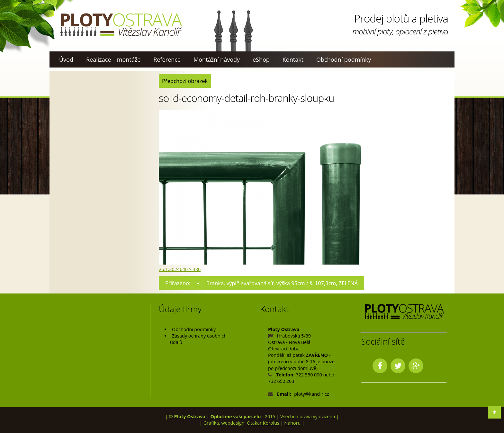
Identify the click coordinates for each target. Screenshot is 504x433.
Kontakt (293, 59)
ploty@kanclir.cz (311, 394)
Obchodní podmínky (344, 59)
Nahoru (292, 423)
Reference (167, 59)
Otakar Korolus (263, 423)
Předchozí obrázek (185, 81)
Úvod (66, 59)
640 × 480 (190, 269)
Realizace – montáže (113, 59)
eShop (261, 59)
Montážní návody (217, 59)
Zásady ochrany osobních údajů (198, 339)
